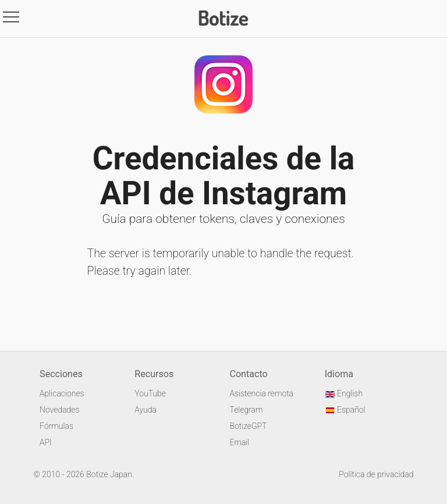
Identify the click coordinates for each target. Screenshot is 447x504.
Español (345, 410)
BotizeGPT (248, 426)
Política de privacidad (376, 474)
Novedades (59, 410)
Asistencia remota (261, 393)
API (46, 442)
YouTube (150, 393)
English (344, 393)
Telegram (246, 410)
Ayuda (146, 410)
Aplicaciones (62, 393)
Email (239, 442)
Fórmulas (56, 426)
